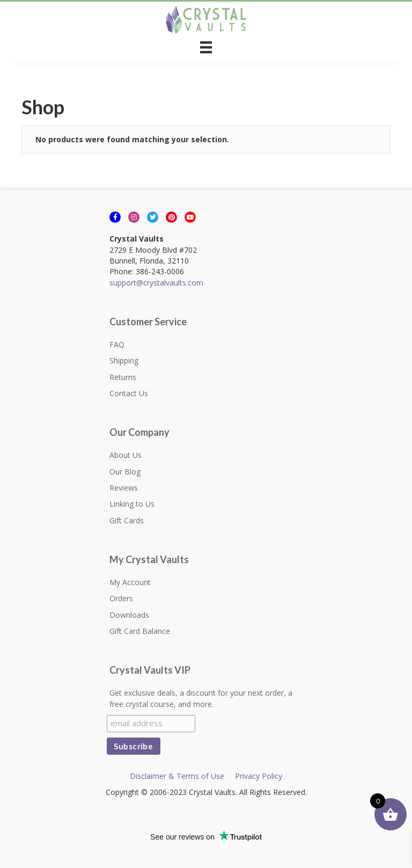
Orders (121, 598)
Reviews (124, 488)
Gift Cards (127, 520)
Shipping (124, 360)
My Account (130, 582)
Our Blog (125, 472)
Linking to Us (132, 504)
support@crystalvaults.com (156, 283)
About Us (126, 455)
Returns (123, 377)
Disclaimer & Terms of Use (177, 776)
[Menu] (206, 47)
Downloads (129, 615)
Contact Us (129, 393)
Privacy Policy (259, 776)
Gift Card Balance (140, 631)
